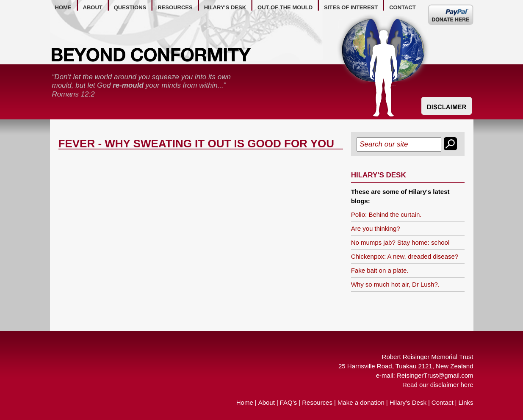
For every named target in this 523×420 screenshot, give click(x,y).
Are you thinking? (376, 228)
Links (466, 402)
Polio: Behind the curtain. (386, 214)
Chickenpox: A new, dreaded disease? (405, 256)
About (267, 402)
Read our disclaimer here (438, 385)
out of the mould (285, 7)
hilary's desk (225, 7)
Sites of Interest (351, 7)
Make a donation (361, 402)
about (93, 7)
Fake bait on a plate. (380, 270)
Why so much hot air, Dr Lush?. (395, 284)
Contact (443, 402)
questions (130, 7)
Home (245, 402)
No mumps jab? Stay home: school (400, 242)
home (63, 7)
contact (403, 7)
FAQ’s (289, 402)
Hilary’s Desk (408, 402)
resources (175, 7)
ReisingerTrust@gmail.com (435, 375)
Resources (317, 402)
